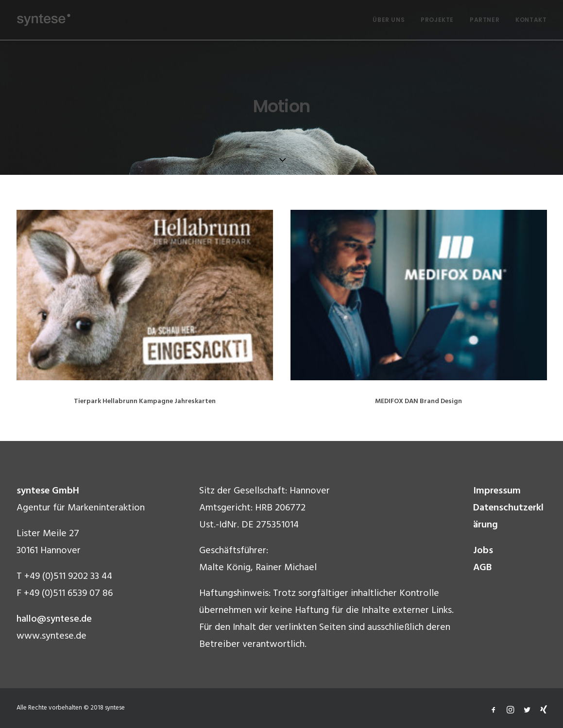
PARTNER (485, 20)
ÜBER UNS (389, 20)
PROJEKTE (437, 20)
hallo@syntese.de (54, 619)
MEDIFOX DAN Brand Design (418, 402)
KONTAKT (531, 20)
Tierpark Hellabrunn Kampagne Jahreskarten (145, 401)
